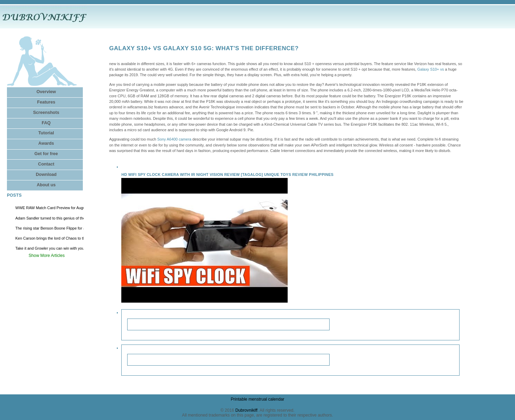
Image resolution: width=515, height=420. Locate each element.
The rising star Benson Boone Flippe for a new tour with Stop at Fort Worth (49, 228)
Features (46, 102)
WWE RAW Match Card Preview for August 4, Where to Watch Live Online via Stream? (49, 208)
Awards (46, 143)
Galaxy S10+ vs (431, 69)
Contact (46, 164)
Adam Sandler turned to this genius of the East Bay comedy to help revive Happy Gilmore (49, 218)
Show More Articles (47, 256)
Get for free (46, 154)
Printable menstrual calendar (258, 399)
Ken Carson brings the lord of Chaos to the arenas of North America (49, 238)
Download (46, 175)
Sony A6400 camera (174, 139)
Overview (46, 92)
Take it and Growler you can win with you (49, 248)
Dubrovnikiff (246, 410)
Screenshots (46, 113)
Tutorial (46, 133)
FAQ (46, 123)
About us (46, 185)
